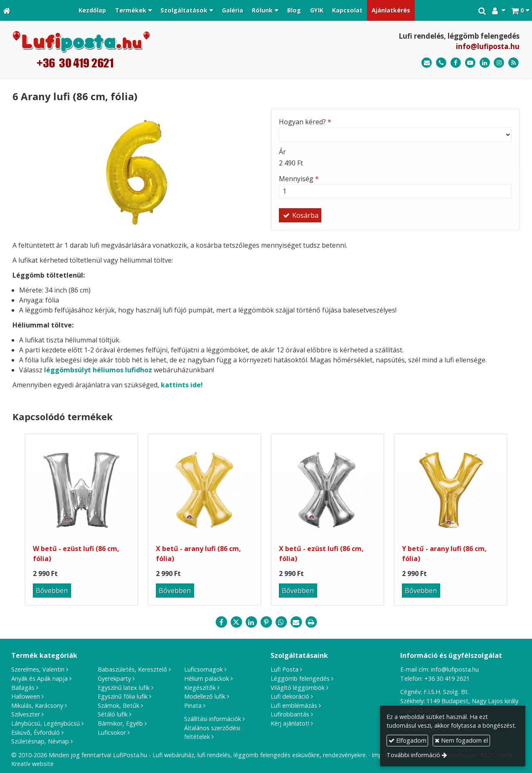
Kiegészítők (200, 688)
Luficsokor (112, 732)
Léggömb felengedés (300, 678)
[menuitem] (92, 10)
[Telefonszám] (441, 63)
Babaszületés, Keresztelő (132, 669)
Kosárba (300, 215)
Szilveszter (26, 714)
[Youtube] (470, 63)
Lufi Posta (284, 669)
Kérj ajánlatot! (290, 723)
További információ (413, 755)
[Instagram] (499, 63)
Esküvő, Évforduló (36, 732)
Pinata (193, 705)
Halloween (26, 696)
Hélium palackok (207, 678)
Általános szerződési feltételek (212, 732)
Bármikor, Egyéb (120, 723)
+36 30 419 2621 (447, 678)
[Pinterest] (266, 622)
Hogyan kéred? (305, 122)
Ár (282, 152)
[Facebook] (456, 63)
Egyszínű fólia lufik (123, 696)
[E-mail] (427, 63)
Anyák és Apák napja (39, 678)
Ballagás (23, 688)
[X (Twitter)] (236, 622)
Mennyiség (299, 179)
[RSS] (514, 63)
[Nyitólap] (7, 10)
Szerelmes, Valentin (38, 669)
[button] (520, 10)
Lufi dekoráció (290, 696)
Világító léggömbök (298, 688)
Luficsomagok (203, 669)
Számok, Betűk (118, 705)
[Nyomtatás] (311, 622)
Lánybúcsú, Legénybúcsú (46, 723)
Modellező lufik (205, 696)
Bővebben (52, 591)
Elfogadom (408, 740)
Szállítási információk (213, 719)
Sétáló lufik (113, 714)
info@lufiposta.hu (488, 46)
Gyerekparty (114, 678)
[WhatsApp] (281, 622)
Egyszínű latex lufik (124, 688)
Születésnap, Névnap (40, 741)
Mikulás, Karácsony (37, 705)
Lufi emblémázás (294, 705)
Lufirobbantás (290, 714)
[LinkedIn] (485, 63)
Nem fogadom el (461, 740)
